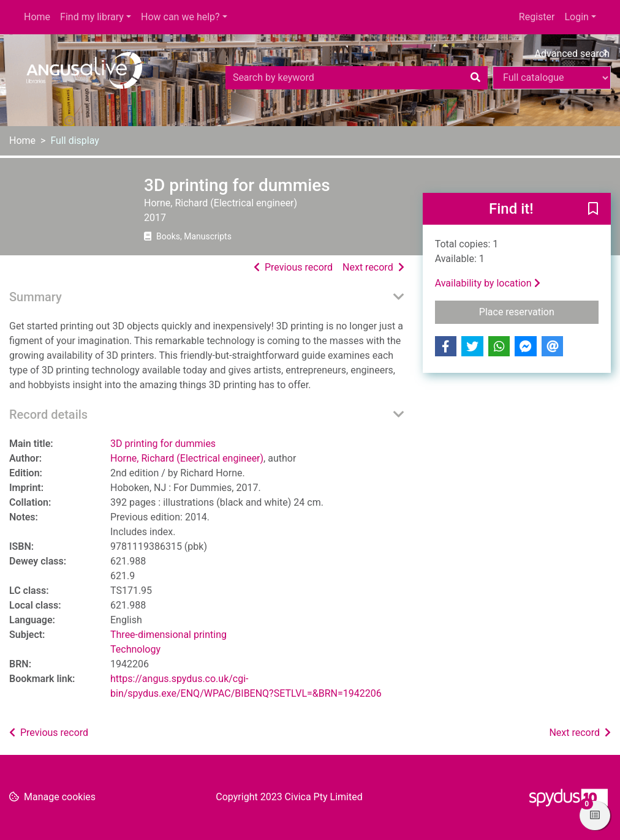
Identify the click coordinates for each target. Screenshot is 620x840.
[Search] (475, 78)
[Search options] (552, 78)
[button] (593, 209)
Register (537, 17)
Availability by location (488, 283)
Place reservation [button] (539, 311)
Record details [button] (48, 414)
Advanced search (572, 54)
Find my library (92, 17)
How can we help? (180, 17)
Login (576, 17)
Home (37, 17)
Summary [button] (36, 297)
